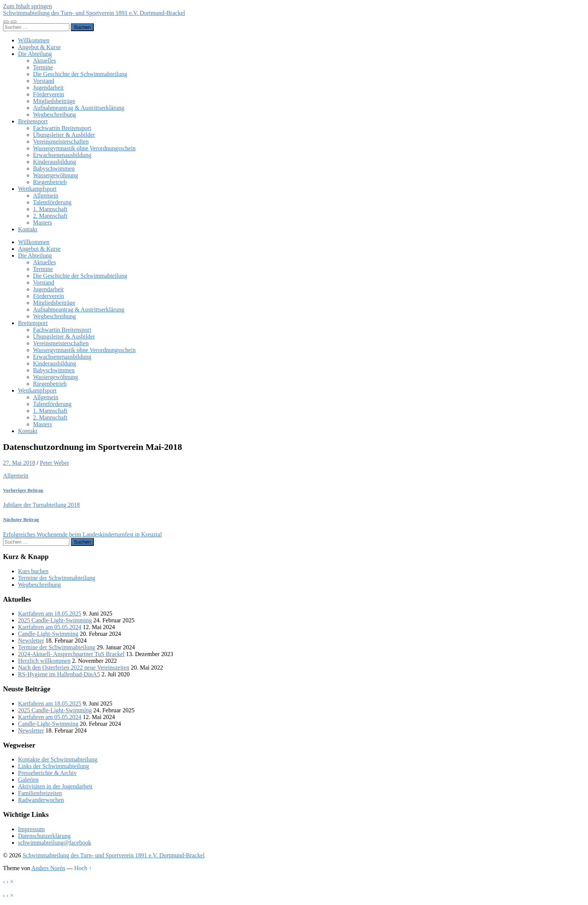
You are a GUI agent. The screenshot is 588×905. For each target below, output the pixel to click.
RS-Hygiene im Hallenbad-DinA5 (59, 674)
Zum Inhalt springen (28, 6)
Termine (43, 67)
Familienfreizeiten (40, 793)
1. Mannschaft (50, 209)
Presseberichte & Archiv (47, 773)
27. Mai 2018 (19, 463)
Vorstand (44, 81)
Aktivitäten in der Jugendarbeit (55, 786)
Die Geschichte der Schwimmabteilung (80, 74)
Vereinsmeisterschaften (61, 142)
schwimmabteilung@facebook (55, 843)
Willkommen (34, 40)
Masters (43, 223)
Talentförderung (52, 202)
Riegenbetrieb (50, 182)
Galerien (28, 780)
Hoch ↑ (83, 868)
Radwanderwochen (41, 800)
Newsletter (31, 641)
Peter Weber (54, 463)
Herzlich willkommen (44, 661)
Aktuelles (44, 61)
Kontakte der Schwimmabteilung (58, 759)
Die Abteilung (35, 54)
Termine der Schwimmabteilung (57, 578)
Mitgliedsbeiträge (54, 101)
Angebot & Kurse (39, 47)
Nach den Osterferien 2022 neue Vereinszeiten (74, 668)
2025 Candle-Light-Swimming (55, 620)
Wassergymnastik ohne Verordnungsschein (84, 148)
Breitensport (33, 121)
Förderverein (49, 94)
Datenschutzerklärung (44, 836)
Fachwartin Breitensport (62, 128)
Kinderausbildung (55, 162)
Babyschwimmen (54, 169)
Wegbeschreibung (54, 115)
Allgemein (46, 196)
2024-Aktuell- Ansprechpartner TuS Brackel (71, 654)
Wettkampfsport (37, 189)
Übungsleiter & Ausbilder (64, 135)
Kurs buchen (33, 571)
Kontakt (28, 229)
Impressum (31, 829)
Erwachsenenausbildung (62, 155)
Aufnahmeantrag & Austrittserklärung (79, 108)
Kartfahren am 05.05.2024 (50, 627)
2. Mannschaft (50, 216)
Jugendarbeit (48, 88)
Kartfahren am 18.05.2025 (50, 614)
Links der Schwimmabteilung (53, 766)
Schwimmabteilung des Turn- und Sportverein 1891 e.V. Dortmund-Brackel (94, 13)
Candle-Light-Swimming (48, 634)
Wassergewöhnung (55, 175)
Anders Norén (48, 868)
